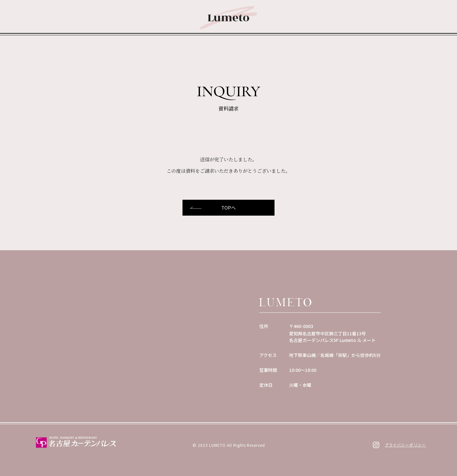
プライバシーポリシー (405, 445)
